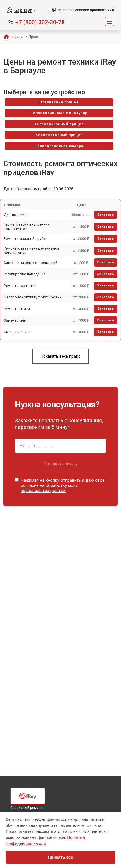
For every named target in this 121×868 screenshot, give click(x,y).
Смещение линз (17, 332)
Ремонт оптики (17, 309)
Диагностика (15, 215)
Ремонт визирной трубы (25, 239)
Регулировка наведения (25, 274)
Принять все (60, 857)
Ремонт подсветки (20, 286)
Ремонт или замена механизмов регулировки (32, 251)
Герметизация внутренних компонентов (27, 227)
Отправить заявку (61, 464)
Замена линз (15, 320)
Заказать (106, 215)
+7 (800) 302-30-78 (40, 22)
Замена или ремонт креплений (31, 263)
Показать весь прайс (61, 356)
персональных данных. (43, 491)
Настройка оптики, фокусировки (33, 297)
